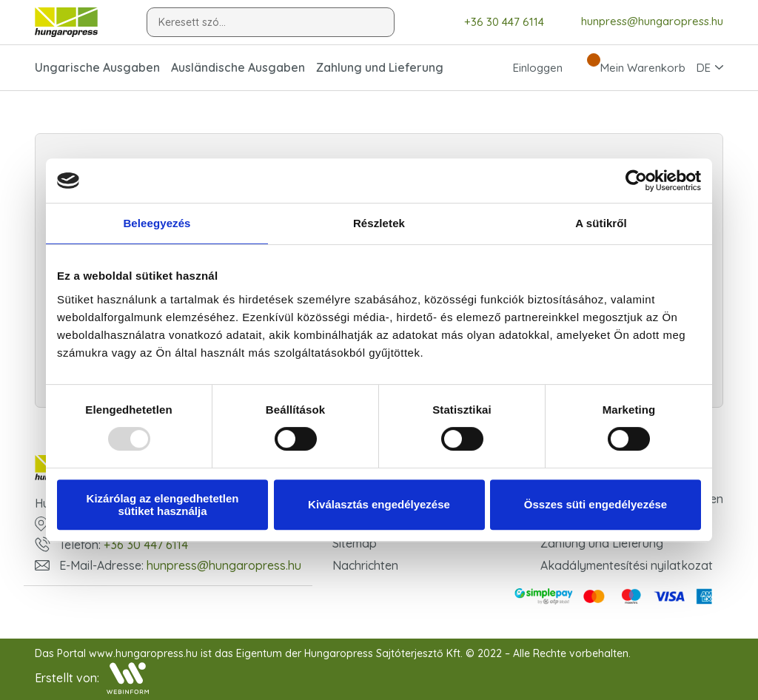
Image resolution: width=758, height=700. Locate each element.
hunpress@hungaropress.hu (641, 21)
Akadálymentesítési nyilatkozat (627, 565)
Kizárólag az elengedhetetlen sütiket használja (163, 505)
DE (704, 68)
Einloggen (524, 67)
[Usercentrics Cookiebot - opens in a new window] (636, 181)
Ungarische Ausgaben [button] (97, 67)
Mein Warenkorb (630, 67)
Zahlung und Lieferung (380, 67)
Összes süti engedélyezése (596, 504)
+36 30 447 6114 (493, 22)
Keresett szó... (192, 22)
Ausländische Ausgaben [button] (238, 67)
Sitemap (355, 543)
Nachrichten (365, 565)
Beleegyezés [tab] (157, 223)
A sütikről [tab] (601, 223)
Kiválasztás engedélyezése (379, 504)
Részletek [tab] (379, 223)
